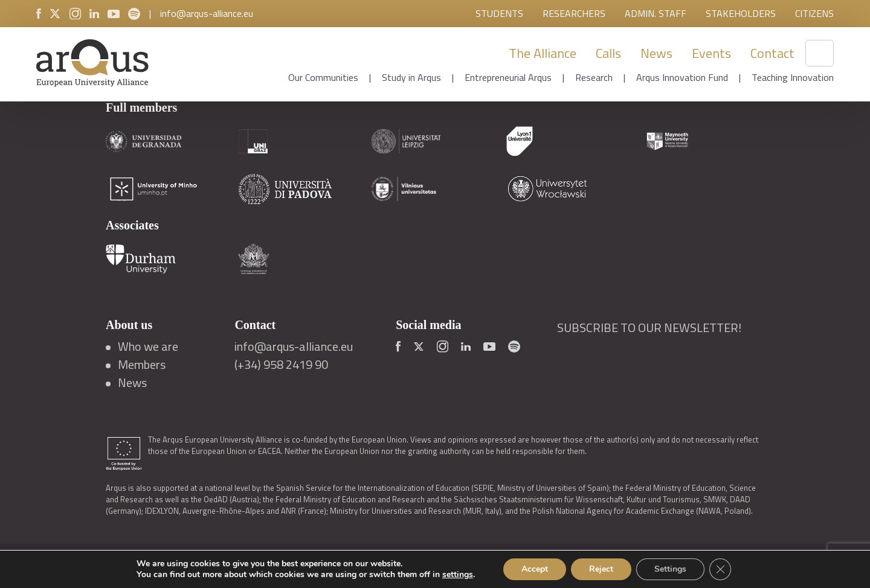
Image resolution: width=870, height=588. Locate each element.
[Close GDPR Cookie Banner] (720, 569)
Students (499, 13)
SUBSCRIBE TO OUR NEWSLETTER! (649, 328)
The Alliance (543, 53)
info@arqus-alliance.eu (207, 13)
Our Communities (323, 77)
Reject (601, 569)
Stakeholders (741, 13)
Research (594, 77)
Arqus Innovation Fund (682, 77)
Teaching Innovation (793, 77)
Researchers (574, 13)
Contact (772, 53)
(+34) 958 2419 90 (281, 365)
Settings (670, 569)
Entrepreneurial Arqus (508, 77)
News (656, 53)
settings (458, 575)
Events (711, 53)
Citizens (814, 13)
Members (142, 365)
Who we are (148, 347)
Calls (608, 53)
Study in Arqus (411, 77)
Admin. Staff (656, 13)
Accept (535, 569)
